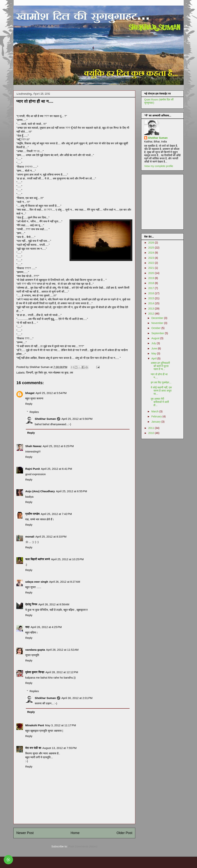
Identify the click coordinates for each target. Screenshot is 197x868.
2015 (152, 298)
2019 (152, 278)
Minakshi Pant (35, 725)
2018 (152, 283)
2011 (152, 428)
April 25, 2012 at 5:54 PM (51, 393)
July (154, 343)
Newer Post (25, 833)
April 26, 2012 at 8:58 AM (54, 604)
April (154, 358)
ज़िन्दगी (30, 373)
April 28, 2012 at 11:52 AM (62, 650)
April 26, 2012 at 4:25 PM (46, 627)
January (156, 422)
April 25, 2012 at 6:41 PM (56, 469)
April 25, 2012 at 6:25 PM (58, 446)
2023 (152, 258)
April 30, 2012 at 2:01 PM (77, 698)
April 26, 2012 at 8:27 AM (65, 582)
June (154, 348)
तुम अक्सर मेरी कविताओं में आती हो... (160, 402)
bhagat (30, 393)
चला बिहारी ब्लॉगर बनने (38, 559)
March (155, 411)
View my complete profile (159, 166)
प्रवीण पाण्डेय (32, 514)
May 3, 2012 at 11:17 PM (61, 725)
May (154, 353)
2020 (152, 273)
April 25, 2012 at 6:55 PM (71, 491)
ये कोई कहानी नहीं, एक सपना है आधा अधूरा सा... (161, 391)
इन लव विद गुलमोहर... (161, 382)
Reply (29, 404)
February (157, 416)
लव (71, 373)
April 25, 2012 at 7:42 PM (56, 514)
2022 (152, 263)
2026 (152, 243)
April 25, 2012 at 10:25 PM (67, 559)
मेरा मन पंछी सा (33, 748)
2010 (152, 433)
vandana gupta (35, 650)
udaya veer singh (37, 582)
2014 (152, 303)
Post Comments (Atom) (83, 846)
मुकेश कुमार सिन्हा (35, 672)
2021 (152, 268)
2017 (152, 288)
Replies (34, 412)
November (158, 323)
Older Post (124, 833)
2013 (152, 309)
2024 (152, 253)
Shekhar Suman (45, 419)
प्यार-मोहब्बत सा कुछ (58, 373)
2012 (152, 314)
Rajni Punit (33, 469)
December (158, 318)
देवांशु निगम (31, 604)
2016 (152, 293)
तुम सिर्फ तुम (41, 373)
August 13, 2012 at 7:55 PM (59, 748)
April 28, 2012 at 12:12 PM (62, 672)
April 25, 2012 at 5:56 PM (77, 419)
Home (75, 833)
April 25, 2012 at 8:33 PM (51, 537)
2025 (152, 248)
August (156, 338)
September (158, 333)
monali (30, 537)
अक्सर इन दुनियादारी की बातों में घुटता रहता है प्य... (160, 366)
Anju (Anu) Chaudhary (40, 491)
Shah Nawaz (33, 446)
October (156, 328)
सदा (27, 627)
